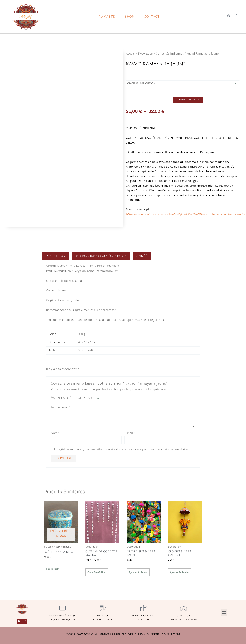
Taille (131, 76)
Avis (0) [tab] (142, 257)
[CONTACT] (184, 608)
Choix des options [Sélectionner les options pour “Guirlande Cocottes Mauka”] (97, 575)
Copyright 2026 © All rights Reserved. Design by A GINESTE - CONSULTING (123, 635)
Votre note (61, 398)
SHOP (129, 17)
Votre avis (60, 409)
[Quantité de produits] (167, 101)
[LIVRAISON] (103, 608)
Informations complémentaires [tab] (101, 257)
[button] (224, 612)
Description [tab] (55, 257)
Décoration (146, 54)
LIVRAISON (103, 616)
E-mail (130, 435)
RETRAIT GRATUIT (143, 616)
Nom (55, 435)
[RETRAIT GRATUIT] (143, 608)
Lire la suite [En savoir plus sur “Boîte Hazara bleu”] (53, 571)
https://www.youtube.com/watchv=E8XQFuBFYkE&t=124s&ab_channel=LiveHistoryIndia (185, 215)
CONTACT (152, 17)
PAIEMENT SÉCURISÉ (62, 616)
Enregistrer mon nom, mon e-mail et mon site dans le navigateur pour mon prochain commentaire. (121, 452)
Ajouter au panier (189, 101)
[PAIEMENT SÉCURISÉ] (62, 608)
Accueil (131, 54)
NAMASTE (107, 17)
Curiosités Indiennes (170, 54)
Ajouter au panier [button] (138, 575)
